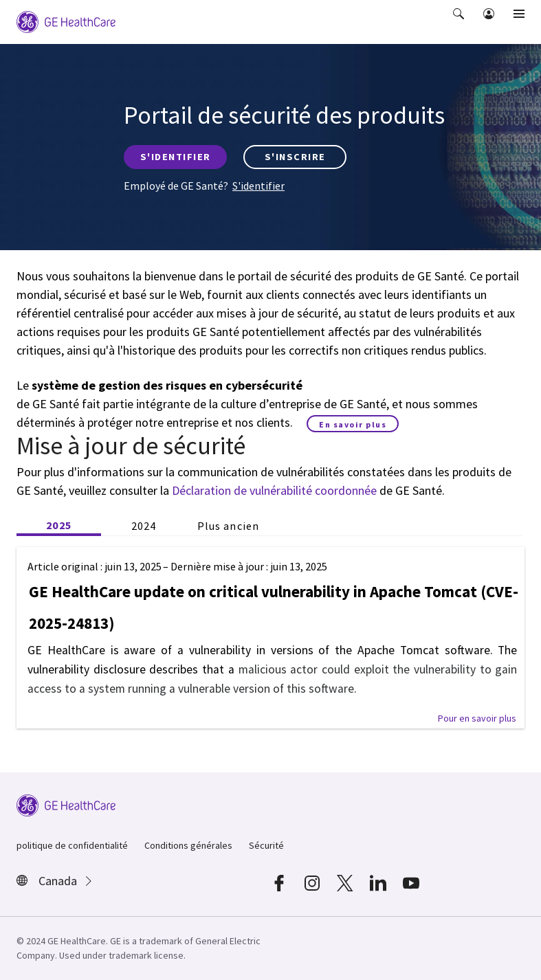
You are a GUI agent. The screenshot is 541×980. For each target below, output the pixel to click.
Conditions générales (188, 845)
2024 (144, 526)
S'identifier (258, 186)
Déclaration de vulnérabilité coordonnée (274, 490)
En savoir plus (353, 424)
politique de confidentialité (72, 845)
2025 (58, 525)
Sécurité (266, 845)
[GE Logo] (66, 21)
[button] (460, 23)
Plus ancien (228, 526)
